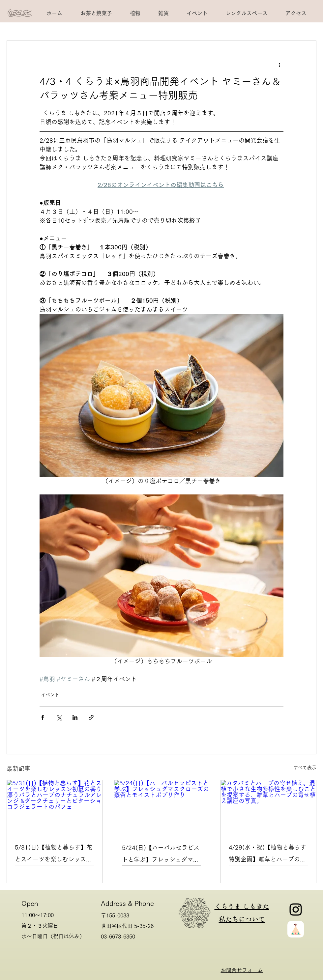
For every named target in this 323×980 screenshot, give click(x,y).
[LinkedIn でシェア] (75, 717)
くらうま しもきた (242, 906)
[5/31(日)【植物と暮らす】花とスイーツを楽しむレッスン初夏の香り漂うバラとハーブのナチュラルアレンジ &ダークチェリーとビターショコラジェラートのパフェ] (55, 807)
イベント (50, 695)
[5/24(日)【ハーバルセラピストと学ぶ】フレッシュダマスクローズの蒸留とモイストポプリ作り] (162, 807)
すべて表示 (305, 768)
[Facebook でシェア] (43, 717)
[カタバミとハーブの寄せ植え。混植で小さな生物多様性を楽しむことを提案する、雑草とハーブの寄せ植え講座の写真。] (268, 807)
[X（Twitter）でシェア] (59, 717)
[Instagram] (296, 910)
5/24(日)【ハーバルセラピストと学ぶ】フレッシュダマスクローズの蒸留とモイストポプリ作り (161, 855)
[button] (246, 13)
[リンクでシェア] (91, 717)
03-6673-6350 (118, 937)
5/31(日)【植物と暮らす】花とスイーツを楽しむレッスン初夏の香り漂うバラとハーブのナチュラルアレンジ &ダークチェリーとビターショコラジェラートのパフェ (54, 855)
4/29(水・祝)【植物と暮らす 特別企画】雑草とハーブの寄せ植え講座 (267, 855)
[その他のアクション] (279, 65)
